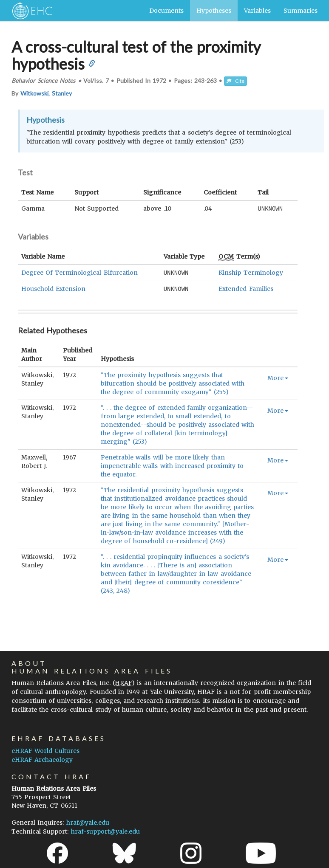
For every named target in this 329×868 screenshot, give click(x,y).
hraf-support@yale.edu (105, 831)
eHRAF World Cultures (45, 751)
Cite (235, 81)
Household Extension (53, 288)
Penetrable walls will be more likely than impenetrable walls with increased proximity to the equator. (172, 465)
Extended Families (246, 288)
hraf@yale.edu (88, 823)
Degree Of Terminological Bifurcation (79, 272)
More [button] (278, 377)
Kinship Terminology (251, 272)
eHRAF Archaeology (42, 760)
